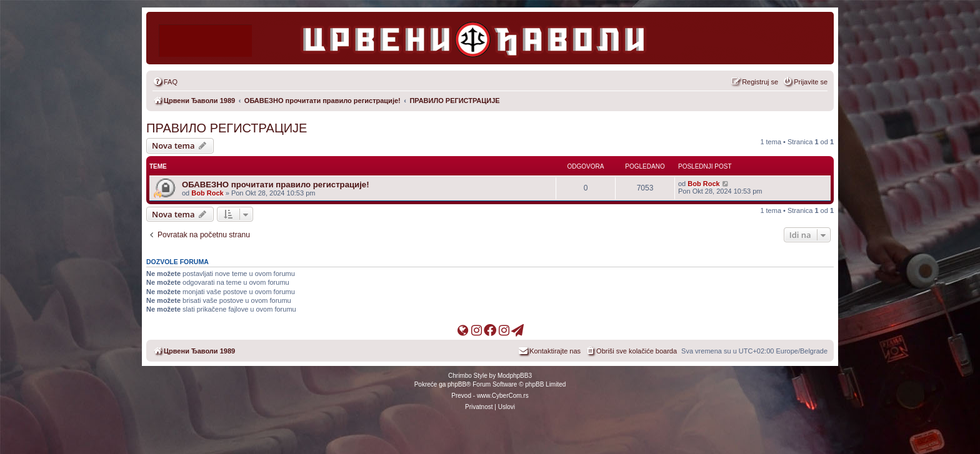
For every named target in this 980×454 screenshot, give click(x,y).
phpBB (457, 384)
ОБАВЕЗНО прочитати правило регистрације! (276, 185)
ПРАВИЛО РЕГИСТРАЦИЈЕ (227, 128)
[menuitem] (165, 82)
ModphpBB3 (515, 376)
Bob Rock (207, 193)
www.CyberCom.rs (503, 396)
